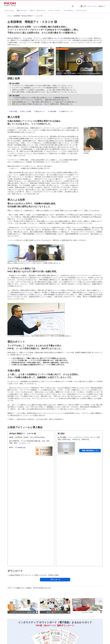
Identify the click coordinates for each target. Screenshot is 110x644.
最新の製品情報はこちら (90, 451)
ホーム (9, 16)
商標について (36, 626)
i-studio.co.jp (21, 447)
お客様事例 (17, 16)
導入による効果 (26, 111)
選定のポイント (40, 111)
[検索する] (73, 6)
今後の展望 (53, 111)
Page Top (102, 615)
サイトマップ (63, 626)
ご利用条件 (25, 626)
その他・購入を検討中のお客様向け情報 (36, 595)
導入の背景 (14, 111)
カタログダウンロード (30, 588)
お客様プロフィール (67, 111)
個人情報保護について (11, 626)
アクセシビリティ (50, 626)
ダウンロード (55, 471)
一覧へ (95, 615)
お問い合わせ (9, 630)
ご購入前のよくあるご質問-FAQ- (33, 592)
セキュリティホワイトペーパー (33, 590)
